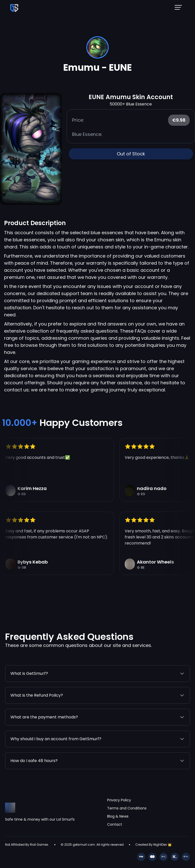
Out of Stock (131, 154)
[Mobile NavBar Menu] (180, 7)
